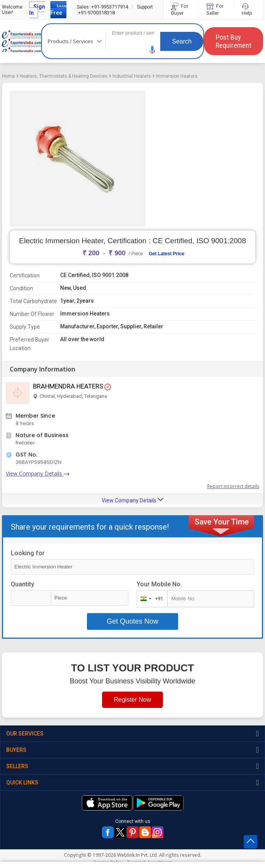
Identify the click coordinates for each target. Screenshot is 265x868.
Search (182, 41)
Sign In (37, 10)
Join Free (58, 10)
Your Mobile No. (159, 584)
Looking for (28, 553)
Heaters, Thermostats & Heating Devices (64, 76)
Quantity (23, 584)
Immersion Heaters (177, 76)
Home (8, 76)
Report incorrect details (233, 486)
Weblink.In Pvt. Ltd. (138, 855)
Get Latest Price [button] (167, 254)
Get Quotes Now (132, 621)
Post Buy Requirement (234, 41)
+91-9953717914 (102, 7)
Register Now (132, 700)
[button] (152, 50)
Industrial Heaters (132, 76)
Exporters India (22, 41)
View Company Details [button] (132, 500)
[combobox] (150, 599)
